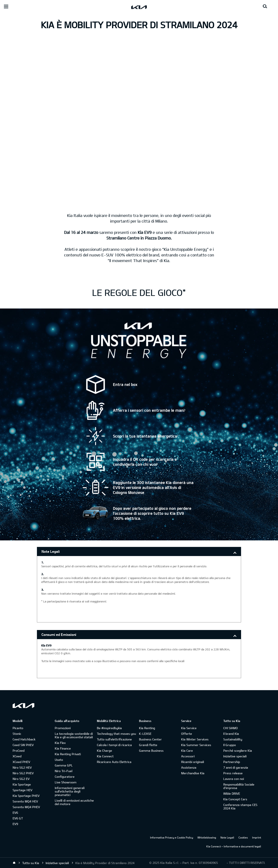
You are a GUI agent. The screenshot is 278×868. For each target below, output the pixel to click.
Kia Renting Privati (68, 754)
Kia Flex (60, 743)
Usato (59, 760)
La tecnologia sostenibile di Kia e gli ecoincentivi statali (74, 735)
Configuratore (65, 777)
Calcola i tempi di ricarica (114, 745)
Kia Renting (147, 728)
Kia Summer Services (196, 745)
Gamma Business (151, 751)
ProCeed (19, 751)
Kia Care (187, 751)
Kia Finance (63, 748)
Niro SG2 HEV (22, 767)
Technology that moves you (116, 734)
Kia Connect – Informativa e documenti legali (234, 846)
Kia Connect (105, 756)
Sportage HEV (22, 790)
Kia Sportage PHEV (26, 796)
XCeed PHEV (21, 762)
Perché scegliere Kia (238, 751)
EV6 (15, 813)
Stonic (17, 734)
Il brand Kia (231, 734)
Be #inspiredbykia (109, 728)
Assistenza (189, 767)
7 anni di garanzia (236, 767)
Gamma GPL (64, 765)
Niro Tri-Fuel (64, 771)
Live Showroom (66, 782)
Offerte (187, 734)
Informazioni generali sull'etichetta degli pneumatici (70, 791)
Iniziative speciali (235, 756)
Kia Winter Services (195, 739)
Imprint (257, 837)
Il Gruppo (230, 745)
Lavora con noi (234, 779)
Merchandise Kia (193, 773)
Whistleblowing (207, 837)
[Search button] (265, 7)
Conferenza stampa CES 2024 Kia (240, 806)
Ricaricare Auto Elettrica (114, 762)
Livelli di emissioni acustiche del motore (74, 802)
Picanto (18, 728)
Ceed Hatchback (24, 739)
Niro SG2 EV (21, 779)
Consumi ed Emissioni (59, 634)
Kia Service (189, 728)
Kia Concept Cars (235, 799)
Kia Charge (104, 751)
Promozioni (63, 728)
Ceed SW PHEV (23, 745)
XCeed (17, 756)
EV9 (15, 824)
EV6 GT (18, 818)
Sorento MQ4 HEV (25, 801)
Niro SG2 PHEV (23, 773)
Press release (233, 773)
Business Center (150, 739)
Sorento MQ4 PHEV (26, 807)
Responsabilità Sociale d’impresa (239, 786)
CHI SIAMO (231, 728)
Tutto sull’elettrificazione (114, 739)
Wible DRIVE (232, 793)
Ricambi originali (193, 762)
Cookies (243, 837)
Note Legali (51, 551)
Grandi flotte (148, 745)
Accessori (188, 756)
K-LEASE (145, 734)
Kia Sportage (22, 784)
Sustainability (233, 739)
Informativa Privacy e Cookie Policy (172, 837)
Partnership (232, 762)
